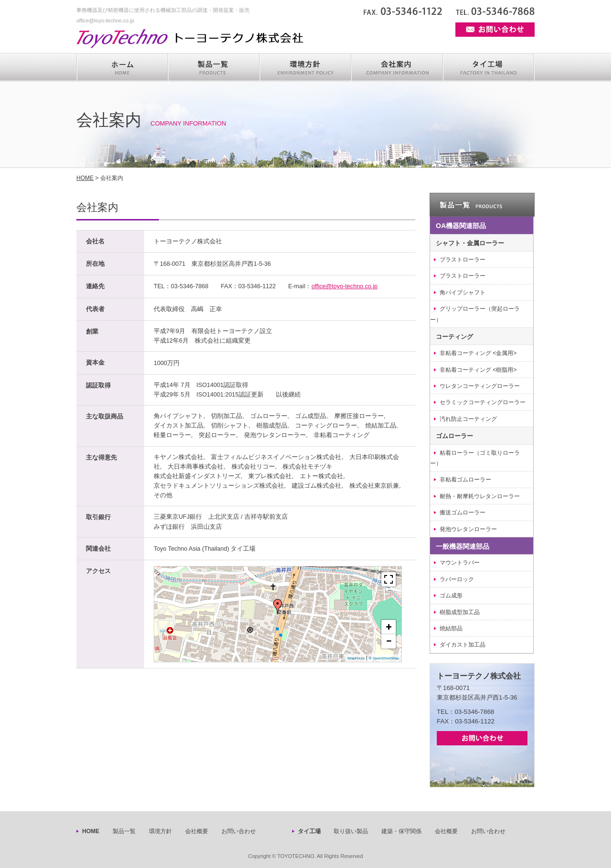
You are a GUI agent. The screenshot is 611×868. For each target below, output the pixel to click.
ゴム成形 (451, 596)
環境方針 (160, 831)
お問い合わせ (239, 831)
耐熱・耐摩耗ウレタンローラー (480, 496)
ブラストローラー (463, 260)
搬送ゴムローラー (463, 512)
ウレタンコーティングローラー (480, 386)
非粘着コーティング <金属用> (478, 353)
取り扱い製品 (351, 831)
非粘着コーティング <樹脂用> (478, 370)
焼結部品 (451, 628)
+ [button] (389, 627)
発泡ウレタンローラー (468, 529)
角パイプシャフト (463, 293)
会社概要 (197, 831)
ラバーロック (457, 579)
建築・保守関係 (401, 831)
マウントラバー (460, 563)
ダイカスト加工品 (463, 645)
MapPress (356, 658)
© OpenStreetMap (384, 658)
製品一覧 (124, 831)
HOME (85, 178)
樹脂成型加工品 (460, 612)
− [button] (389, 641)
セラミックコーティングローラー (483, 402)
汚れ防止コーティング (468, 419)
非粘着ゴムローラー (465, 480)
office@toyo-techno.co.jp (344, 286)
